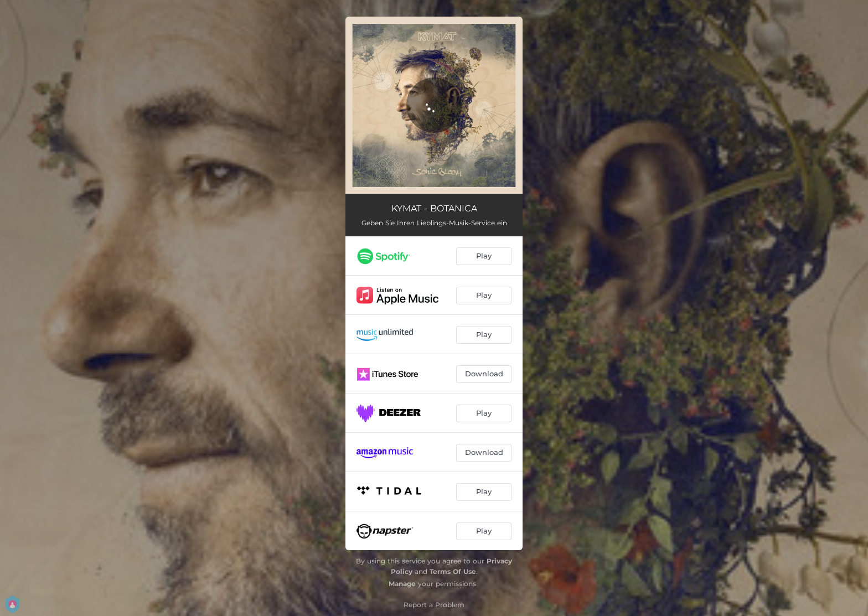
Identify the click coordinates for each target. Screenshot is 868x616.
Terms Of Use (453, 571)
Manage (402, 584)
